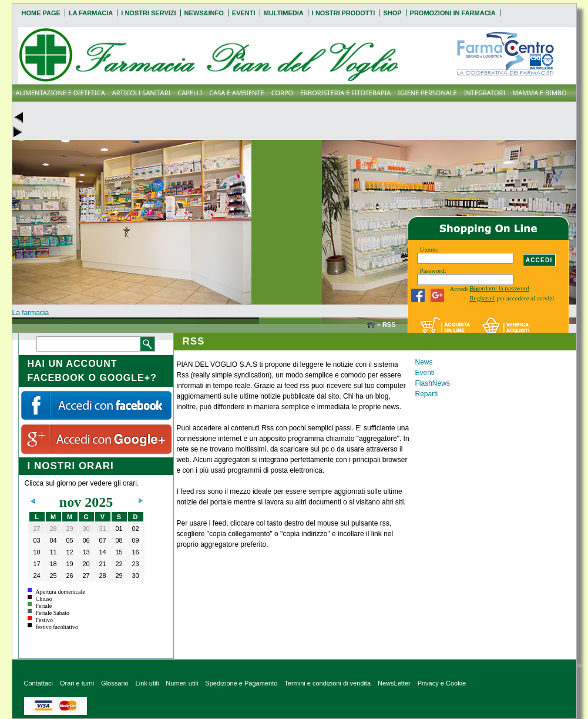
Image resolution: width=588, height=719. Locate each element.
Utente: (429, 249)
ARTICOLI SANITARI (142, 93)
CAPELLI (190, 93)
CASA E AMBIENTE (236, 93)
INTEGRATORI (485, 93)
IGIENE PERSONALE (427, 93)
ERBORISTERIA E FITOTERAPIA (345, 93)
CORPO (282, 93)
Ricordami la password (500, 288)
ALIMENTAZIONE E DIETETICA (61, 93)
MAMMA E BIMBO (539, 93)
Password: (433, 270)
